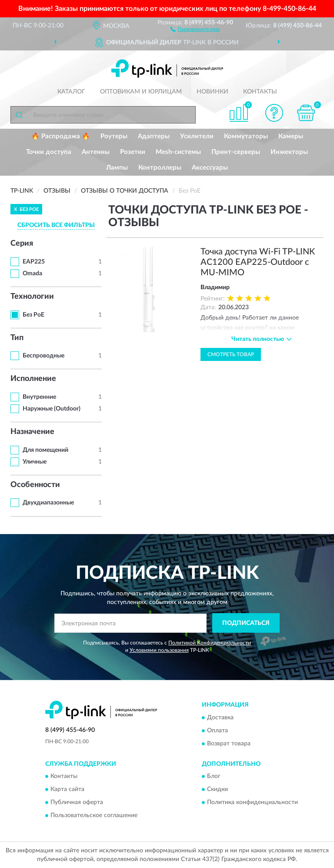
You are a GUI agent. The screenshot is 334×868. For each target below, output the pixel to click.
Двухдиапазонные (48, 503)
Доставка (220, 718)
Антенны (96, 152)
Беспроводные (43, 356)
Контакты (260, 92)
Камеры (291, 136)
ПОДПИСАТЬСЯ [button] (246, 623)
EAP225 (34, 262)
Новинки (212, 92)
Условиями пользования (159, 650)
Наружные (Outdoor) (52, 409)
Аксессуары (210, 168)
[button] (195, 29)
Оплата (217, 731)
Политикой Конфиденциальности (210, 643)
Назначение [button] (32, 432)
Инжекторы (289, 152)
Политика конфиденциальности (252, 803)
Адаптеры (154, 136)
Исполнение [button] (33, 379)
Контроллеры (160, 168)
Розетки (133, 152)
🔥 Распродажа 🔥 (61, 136)
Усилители (197, 136)
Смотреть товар (231, 354)
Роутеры (114, 136)
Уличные (35, 462)
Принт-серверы (236, 152)
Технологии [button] (32, 297)
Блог (214, 777)
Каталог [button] (71, 92)
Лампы (117, 168)
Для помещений (45, 450)
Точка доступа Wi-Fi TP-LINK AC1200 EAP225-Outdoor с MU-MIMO (258, 262)
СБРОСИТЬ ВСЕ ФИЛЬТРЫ (56, 225)
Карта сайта (67, 790)
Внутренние (39, 397)
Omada (32, 274)
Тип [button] (17, 338)
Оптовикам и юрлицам (141, 92)
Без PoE (33, 315)
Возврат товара (229, 744)
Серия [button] (22, 244)
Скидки (217, 790)
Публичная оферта (77, 803)
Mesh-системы (178, 152)
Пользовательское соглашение (94, 816)
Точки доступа (49, 152)
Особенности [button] (35, 485)
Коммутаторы (246, 136)
